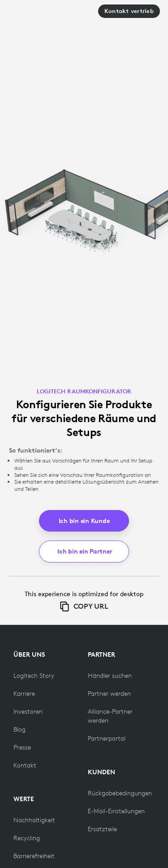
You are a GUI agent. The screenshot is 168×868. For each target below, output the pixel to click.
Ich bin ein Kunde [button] (84, 521)
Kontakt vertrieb (129, 11)
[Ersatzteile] (102, 829)
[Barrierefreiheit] (34, 856)
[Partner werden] (109, 694)
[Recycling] (27, 838)
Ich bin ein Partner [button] (85, 551)
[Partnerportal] (107, 738)
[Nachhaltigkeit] (34, 820)
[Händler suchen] (110, 676)
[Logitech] (40, 15)
